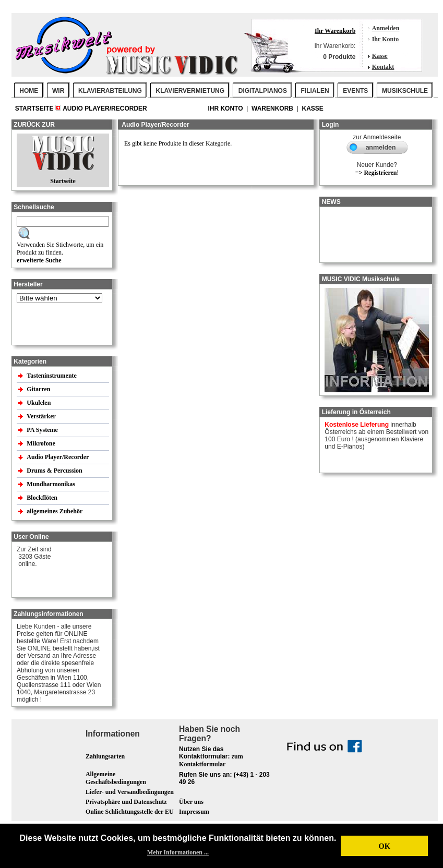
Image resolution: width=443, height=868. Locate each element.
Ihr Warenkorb (335, 31)
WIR (58, 91)
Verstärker (42, 416)
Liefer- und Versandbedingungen (130, 792)
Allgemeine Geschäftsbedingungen (116, 778)
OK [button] (384, 846)
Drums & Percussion (55, 471)
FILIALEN (315, 91)
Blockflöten (43, 498)
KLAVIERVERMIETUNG (190, 91)
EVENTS (355, 91)
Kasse (380, 56)
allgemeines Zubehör (55, 511)
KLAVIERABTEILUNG (110, 91)
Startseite (35, 108)
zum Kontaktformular (211, 760)
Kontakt (383, 67)
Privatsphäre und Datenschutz (126, 802)
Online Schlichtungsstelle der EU (130, 812)
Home (29, 91)
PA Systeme (43, 430)
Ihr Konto (385, 39)
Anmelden (386, 28)
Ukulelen (39, 403)
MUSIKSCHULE (405, 91)
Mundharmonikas (51, 484)
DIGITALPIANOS (263, 91)
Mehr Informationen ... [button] (178, 852)
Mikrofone (41, 443)
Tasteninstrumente (52, 376)
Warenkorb (273, 108)
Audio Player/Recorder (105, 108)
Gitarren (39, 389)
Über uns (191, 802)
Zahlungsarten (105, 756)
